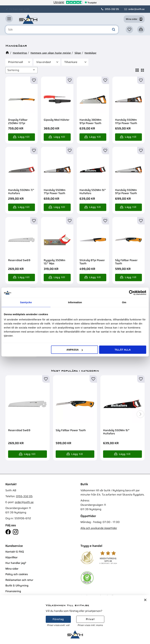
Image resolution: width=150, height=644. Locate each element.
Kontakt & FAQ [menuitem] (15, 552)
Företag (58, 619)
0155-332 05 (112, 9)
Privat (90, 619)
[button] (9, 19)
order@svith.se (137, 9)
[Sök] (114, 30)
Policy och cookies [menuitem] (17, 574)
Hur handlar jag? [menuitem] (16, 563)
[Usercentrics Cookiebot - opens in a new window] (131, 293)
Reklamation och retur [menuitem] (19, 580)
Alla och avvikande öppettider (99, 528)
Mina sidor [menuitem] (12, 569)
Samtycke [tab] (26, 302)
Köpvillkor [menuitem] (11, 557)
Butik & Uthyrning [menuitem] (17, 585)
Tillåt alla (123, 350)
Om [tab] (124, 302)
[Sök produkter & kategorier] (62, 30)
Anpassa (75, 350)
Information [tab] (75, 302)
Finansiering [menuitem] (13, 591)
